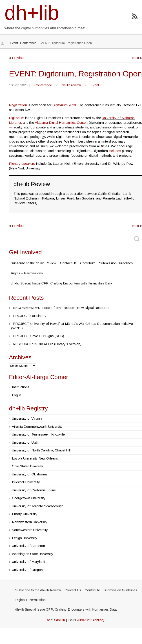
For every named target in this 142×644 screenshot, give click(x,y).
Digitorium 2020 (64, 105)
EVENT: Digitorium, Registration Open (75, 74)
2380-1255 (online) (90, 620)
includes (115, 151)
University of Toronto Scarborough (38, 506)
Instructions (21, 387)
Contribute (88, 263)
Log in (17, 395)
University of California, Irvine (34, 490)
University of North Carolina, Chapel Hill (41, 450)
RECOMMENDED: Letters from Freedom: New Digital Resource (61, 308)
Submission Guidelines (116, 263)
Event (14, 43)
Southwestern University (30, 530)
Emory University (25, 514)
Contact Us (68, 263)
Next (136, 58)
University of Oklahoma (29, 474)
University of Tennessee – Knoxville (38, 434)
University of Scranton (28, 546)
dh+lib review (71, 85)
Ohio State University (28, 466)
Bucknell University (26, 482)
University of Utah (25, 442)
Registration (18, 105)
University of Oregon (27, 570)
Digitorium (17, 118)
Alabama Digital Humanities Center (61, 123)
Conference (28, 43)
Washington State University (33, 554)
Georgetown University (29, 498)
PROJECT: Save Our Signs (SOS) (38, 336)
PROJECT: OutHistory (30, 316)
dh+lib (32, 13)
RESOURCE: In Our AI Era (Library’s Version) (47, 344)
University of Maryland (29, 562)
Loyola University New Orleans (35, 458)
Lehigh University (25, 538)
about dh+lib (56, 620)
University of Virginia (27, 418)
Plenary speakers (22, 164)
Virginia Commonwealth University (37, 426)
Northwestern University (30, 522)
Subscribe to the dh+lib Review (34, 263)
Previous (19, 58)
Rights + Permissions (27, 273)
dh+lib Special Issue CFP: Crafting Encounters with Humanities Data (61, 283)
